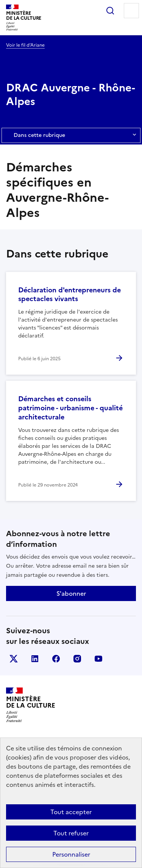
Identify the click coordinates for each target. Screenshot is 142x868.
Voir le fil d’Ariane (25, 45)
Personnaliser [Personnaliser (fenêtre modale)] (71, 854)
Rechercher (110, 11)
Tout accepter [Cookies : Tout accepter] (71, 812)
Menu (131, 11)
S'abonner (71, 593)
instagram (77, 659)
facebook (56, 659)
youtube (98, 659)
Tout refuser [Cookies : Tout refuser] (71, 833)
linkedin (35, 659)
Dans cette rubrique (71, 135)
